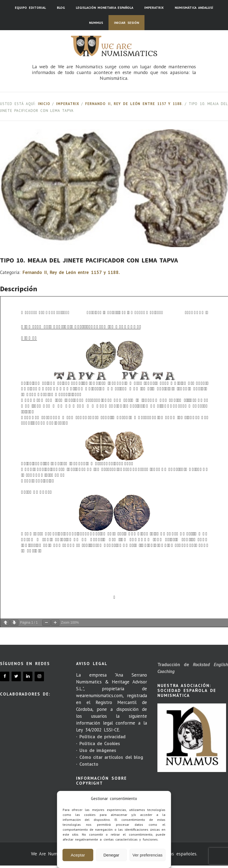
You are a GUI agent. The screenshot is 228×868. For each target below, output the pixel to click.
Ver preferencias (147, 855)
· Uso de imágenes (96, 750)
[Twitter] (16, 676)
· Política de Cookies (98, 743)
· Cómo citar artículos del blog (110, 757)
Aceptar (78, 855)
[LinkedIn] (28, 676)
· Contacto (87, 764)
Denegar (112, 855)
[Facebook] (5, 676)
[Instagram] (39, 676)
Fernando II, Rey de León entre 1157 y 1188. (134, 104)
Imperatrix (68, 104)
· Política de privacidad (101, 737)
